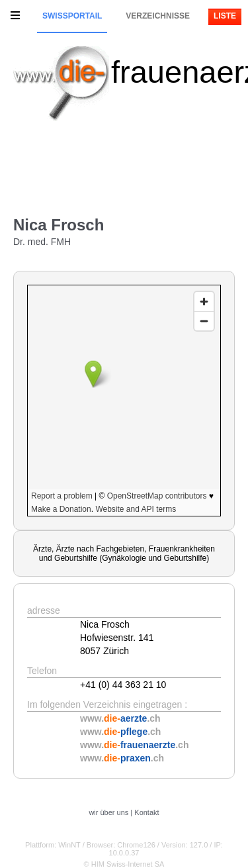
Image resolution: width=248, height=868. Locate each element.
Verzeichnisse (158, 16)
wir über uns (108, 812)
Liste (225, 16)
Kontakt (146, 812)
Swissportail (72, 16)
